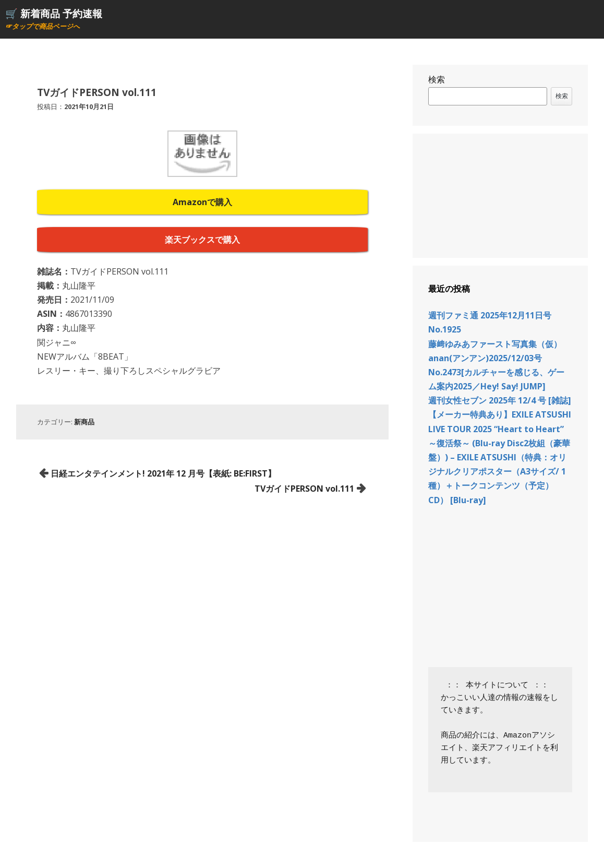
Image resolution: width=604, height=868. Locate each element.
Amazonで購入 (202, 202)
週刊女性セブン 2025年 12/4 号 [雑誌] (500, 400)
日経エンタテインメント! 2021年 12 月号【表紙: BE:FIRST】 (163, 473)
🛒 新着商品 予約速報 (54, 13)
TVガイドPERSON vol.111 (304, 489)
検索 (437, 79)
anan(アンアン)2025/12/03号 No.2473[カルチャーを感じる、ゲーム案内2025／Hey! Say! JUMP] (496, 372)
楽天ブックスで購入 (202, 240)
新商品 (84, 422)
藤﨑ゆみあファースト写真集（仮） (495, 344)
